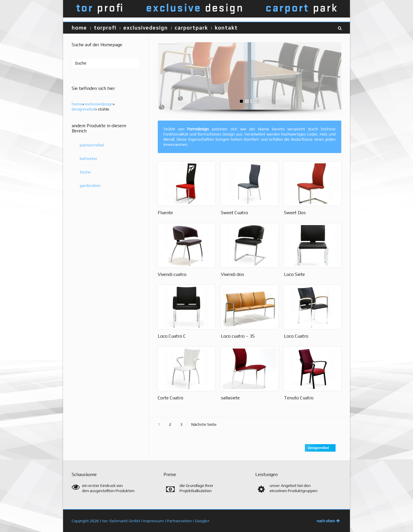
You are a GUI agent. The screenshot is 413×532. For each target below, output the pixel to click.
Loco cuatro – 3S (238, 336)
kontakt (226, 28)
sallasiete (230, 398)
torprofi (105, 28)
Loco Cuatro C (172, 336)
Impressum (153, 521)
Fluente (165, 213)
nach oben (328, 521)
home (79, 28)
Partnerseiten (179, 521)
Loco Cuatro (296, 336)
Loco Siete (294, 274)
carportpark (191, 28)
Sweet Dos (295, 213)
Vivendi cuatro (172, 274)
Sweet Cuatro (234, 213)
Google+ (202, 521)
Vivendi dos (232, 274)
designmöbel (83, 109)
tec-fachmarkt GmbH (121, 521)
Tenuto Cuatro (299, 398)
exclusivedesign (146, 28)
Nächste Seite (204, 424)
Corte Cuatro (171, 398)
